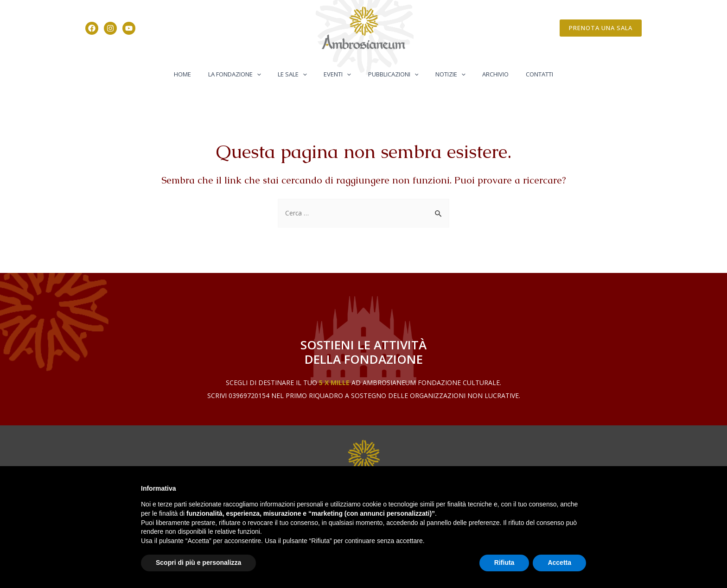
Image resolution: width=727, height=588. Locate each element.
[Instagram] (110, 28)
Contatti (522, 74)
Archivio (483, 74)
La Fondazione (247, 74)
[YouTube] (129, 28)
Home (200, 74)
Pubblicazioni (391, 74)
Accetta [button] (559, 563)
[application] (269, 74)
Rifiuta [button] (504, 563)
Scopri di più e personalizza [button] (198, 563)
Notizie (443, 74)
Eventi (340, 74)
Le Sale (300, 74)
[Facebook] (92, 28)
